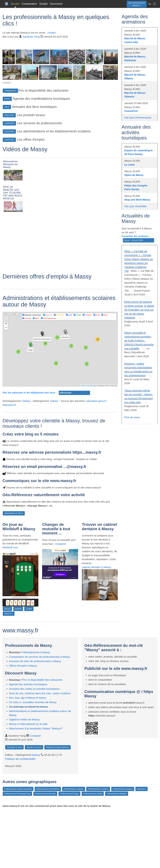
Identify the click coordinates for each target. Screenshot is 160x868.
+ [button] (6, 382)
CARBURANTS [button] (10, 91)
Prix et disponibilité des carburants (42, 737)
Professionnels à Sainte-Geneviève (18, 847)
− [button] (6, 385)
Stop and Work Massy (137, 200)
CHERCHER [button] (9, 140)
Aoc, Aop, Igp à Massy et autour (28, 755)
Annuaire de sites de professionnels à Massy (35, 719)
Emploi (43, 4)
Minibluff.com (10, 605)
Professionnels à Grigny (69, 851)
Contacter (35, 793)
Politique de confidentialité (20, 816)
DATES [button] (7, 99)
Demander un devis (14, 805)
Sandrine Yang (31, 37)
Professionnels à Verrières (98, 847)
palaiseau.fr (141, 847)
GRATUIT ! (9, 671)
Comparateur (29, 4)
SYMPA (29, 666)
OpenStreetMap (92, 443)
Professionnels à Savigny (123, 847)
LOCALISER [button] (9, 131)
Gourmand (56, 4)
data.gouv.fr (9, 462)
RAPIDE (18, 666)
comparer (61, 601)
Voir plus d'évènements (138, 118)
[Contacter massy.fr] (154, 4)
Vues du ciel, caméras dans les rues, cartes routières (40, 751)
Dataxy (26, 458)
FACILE (7, 666)
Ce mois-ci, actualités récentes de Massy (33, 760)
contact (52, 33)
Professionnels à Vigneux (74, 847)
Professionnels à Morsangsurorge (17, 851)
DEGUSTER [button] (9, 115)
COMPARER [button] (9, 123)
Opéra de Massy (134, 175)
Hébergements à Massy (36, 710)
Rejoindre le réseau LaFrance (57, 805)
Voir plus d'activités (135, 206)
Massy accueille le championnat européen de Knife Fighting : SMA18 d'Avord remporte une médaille (139, 340)
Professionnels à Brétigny (117, 851)
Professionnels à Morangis (45, 851)
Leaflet (83, 443)
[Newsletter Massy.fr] (149, 4)
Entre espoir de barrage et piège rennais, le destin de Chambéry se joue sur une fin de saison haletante (139, 310)
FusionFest (131, 111)
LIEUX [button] (7, 107)
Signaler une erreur (34, 805)
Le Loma (129, 165)
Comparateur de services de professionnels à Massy (40, 714)
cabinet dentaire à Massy (96, 625)
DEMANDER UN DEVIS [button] (14, 571)
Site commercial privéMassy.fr (137, 4)
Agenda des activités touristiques (28, 742)
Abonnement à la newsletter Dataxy (36, 786)
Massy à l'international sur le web (28, 782)
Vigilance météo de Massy (24, 777)
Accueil (15, 4)
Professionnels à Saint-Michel (48, 847)
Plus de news (132, 417)
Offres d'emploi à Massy (23, 723)
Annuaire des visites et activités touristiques (34, 746)
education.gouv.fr (96, 458)
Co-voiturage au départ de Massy (28, 764)
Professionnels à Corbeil (93, 851)
